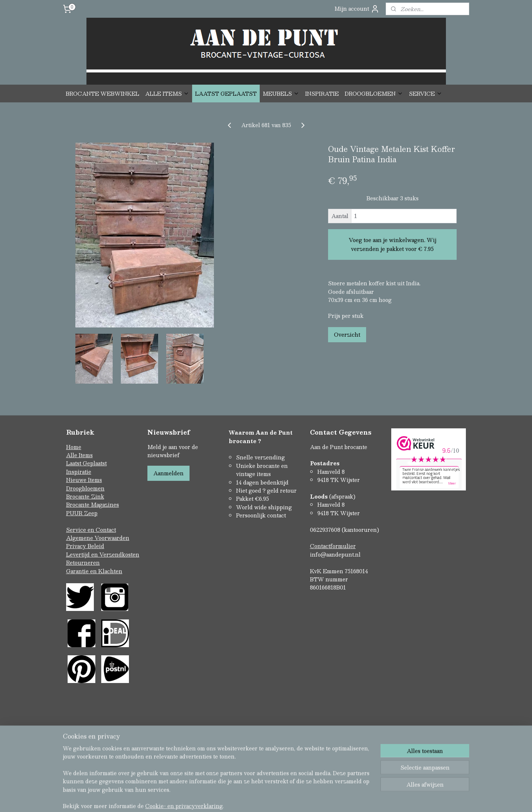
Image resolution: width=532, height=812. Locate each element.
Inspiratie (79, 472)
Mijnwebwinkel (344, 775)
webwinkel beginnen (278, 775)
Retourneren (83, 563)
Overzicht (347, 334)
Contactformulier (333, 546)
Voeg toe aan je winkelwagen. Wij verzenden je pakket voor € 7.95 (393, 244)
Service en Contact (91, 530)
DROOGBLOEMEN (374, 94)
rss (250, 775)
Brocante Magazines (93, 504)
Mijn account (357, 9)
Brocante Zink (85, 496)
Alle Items (79, 455)
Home (74, 447)
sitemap (236, 775)
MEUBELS (281, 94)
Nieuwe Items (84, 480)
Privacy (77, 546)
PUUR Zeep (82, 513)
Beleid (96, 546)
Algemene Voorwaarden (98, 538)
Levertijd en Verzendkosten (103, 554)
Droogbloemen (85, 488)
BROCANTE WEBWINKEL (103, 94)
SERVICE (426, 94)
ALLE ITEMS (167, 94)
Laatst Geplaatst (86, 463)
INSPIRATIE (322, 94)
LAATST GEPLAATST (226, 94)
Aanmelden (168, 473)
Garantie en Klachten (94, 571)
